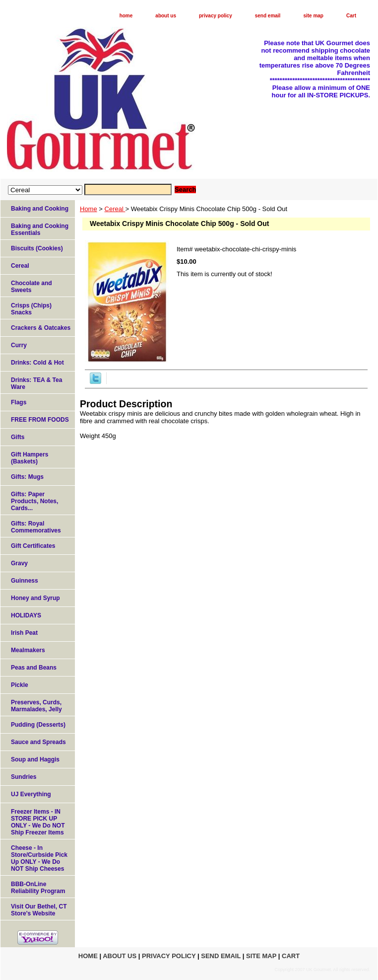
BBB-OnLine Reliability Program (38, 888)
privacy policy (216, 16)
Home (89, 209)
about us (166, 16)
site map (313, 16)
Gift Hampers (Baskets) (30, 458)
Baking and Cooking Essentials (40, 229)
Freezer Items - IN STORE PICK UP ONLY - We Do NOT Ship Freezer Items (38, 822)
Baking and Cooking (40, 209)
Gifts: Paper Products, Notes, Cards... (34, 501)
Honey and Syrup (35, 598)
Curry (19, 345)
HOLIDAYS (26, 615)
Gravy (19, 563)
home (126, 16)
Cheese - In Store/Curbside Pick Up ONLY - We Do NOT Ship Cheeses (39, 858)
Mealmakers (28, 650)
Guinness (25, 581)
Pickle (20, 685)
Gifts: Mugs (27, 477)
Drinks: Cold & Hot (37, 363)
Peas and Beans (34, 668)
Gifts (18, 437)
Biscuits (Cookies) (37, 248)
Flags (19, 402)
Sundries (24, 777)
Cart (351, 16)
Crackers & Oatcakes (41, 328)
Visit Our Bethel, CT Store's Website (39, 910)
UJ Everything (31, 794)
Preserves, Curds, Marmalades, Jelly (36, 706)
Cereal (115, 209)
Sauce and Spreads (38, 742)
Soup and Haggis (35, 759)
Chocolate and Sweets (31, 287)
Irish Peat (24, 633)
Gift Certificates (33, 546)
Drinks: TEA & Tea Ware (36, 383)
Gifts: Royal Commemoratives (36, 527)
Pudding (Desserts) (38, 725)
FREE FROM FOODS (40, 420)
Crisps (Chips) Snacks (31, 309)
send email (268, 16)
